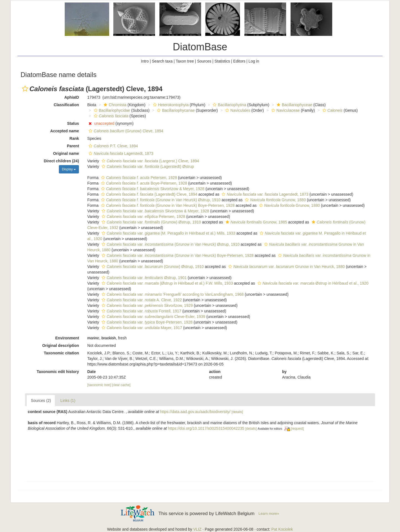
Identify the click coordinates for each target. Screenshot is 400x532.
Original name (66, 153)
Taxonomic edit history (58, 372)
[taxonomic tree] (99, 385)
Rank (74, 138)
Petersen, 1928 (138, 178)
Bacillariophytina (229, 105)
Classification (66, 105)
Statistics (222, 61)
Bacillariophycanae (175, 110)
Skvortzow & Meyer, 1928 (152, 189)
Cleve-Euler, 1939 (153, 317)
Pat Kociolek (282, 529)
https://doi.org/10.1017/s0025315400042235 (206, 428)
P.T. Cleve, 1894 (112, 146)
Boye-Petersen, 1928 (143, 183)
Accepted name (65, 131)
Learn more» (269, 514)
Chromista (114, 105)
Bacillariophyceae (294, 105)
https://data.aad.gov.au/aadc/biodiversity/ (195, 412)
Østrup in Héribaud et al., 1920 (312, 283)
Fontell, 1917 (141, 311)
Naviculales (237, 110)
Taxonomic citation (62, 353)
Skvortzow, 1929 (147, 305)
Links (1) (68, 401)
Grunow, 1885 (256, 222)
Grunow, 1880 (275, 200)
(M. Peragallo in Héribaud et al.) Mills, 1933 (168, 233)
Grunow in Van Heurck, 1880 (286, 267)
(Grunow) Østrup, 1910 (151, 222)
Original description (61, 345)
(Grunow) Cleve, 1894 (125, 131)
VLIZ (197, 529)
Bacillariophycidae (111, 110)
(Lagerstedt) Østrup (147, 166)
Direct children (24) (62, 161)
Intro (145, 61)
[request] (297, 429)
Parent (73, 146)
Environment (67, 338)
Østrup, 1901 (143, 278)
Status (73, 123)
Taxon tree (185, 61)
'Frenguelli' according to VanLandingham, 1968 (172, 294)
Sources (204, 61)
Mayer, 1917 (141, 328)
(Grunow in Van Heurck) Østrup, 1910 (160, 200)
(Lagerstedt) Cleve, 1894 (148, 194)
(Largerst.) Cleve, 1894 (150, 161)
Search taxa (162, 61)
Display (69, 169)
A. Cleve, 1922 (141, 300)
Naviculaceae (285, 110)
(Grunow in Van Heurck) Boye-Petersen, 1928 (167, 205)
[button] (25, 89)
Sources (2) (41, 401)
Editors (239, 61)
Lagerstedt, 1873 (120, 153)
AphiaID (72, 97)
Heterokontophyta (170, 105)
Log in (254, 61)
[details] (237, 412)
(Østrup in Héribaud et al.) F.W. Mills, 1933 (167, 283)
